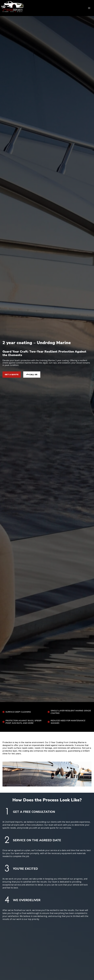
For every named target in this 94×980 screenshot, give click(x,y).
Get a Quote (12, 374)
